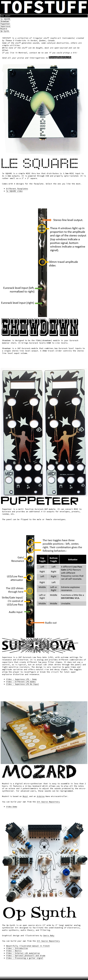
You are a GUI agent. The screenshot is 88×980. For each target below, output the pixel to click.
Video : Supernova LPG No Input (22, 684)
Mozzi (25, 796)
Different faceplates (17, 189)
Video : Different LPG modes (21, 682)
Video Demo (12, 807)
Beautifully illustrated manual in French (28, 946)
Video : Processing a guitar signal (25, 958)
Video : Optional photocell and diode (26, 956)
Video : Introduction (17, 948)
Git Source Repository (48, 802)
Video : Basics (14, 951)
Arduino (41, 796)
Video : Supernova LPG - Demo (21, 679)
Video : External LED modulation (23, 953)
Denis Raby (49, 935)
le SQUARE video (14, 191)
